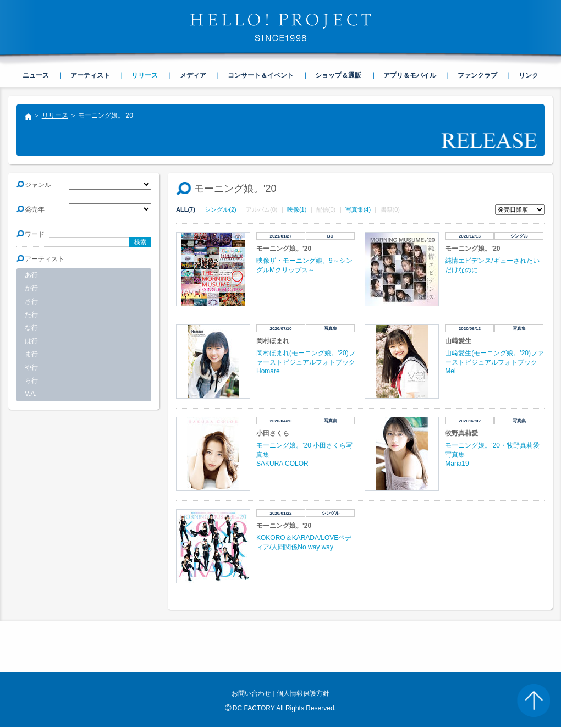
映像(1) (297, 209)
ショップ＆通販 (338, 75)
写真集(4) (358, 209)
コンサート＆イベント (261, 75)
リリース (55, 115)
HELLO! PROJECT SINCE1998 (280, 27)
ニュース (36, 75)
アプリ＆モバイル (410, 75)
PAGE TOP (533, 701)
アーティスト (90, 75)
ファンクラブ (477, 75)
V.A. (31, 394)
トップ (28, 118)
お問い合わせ (251, 693)
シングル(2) (220, 209)
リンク (529, 75)
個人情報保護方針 (303, 693)
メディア (193, 75)
